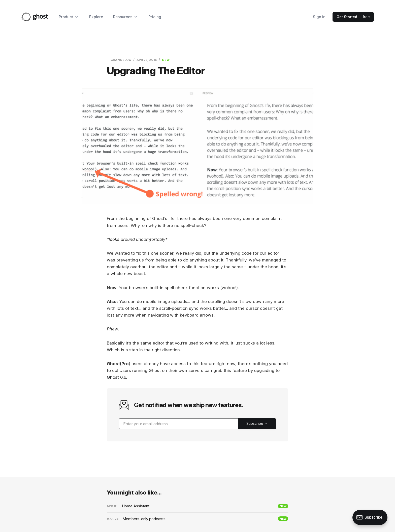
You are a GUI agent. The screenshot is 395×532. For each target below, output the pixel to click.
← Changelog (119, 60)
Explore (96, 17)
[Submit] (257, 424)
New (166, 60)
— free (353, 17)
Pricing (155, 17)
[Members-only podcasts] (197, 519)
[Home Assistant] (197, 506)
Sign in (319, 17)
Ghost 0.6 (116, 377)
